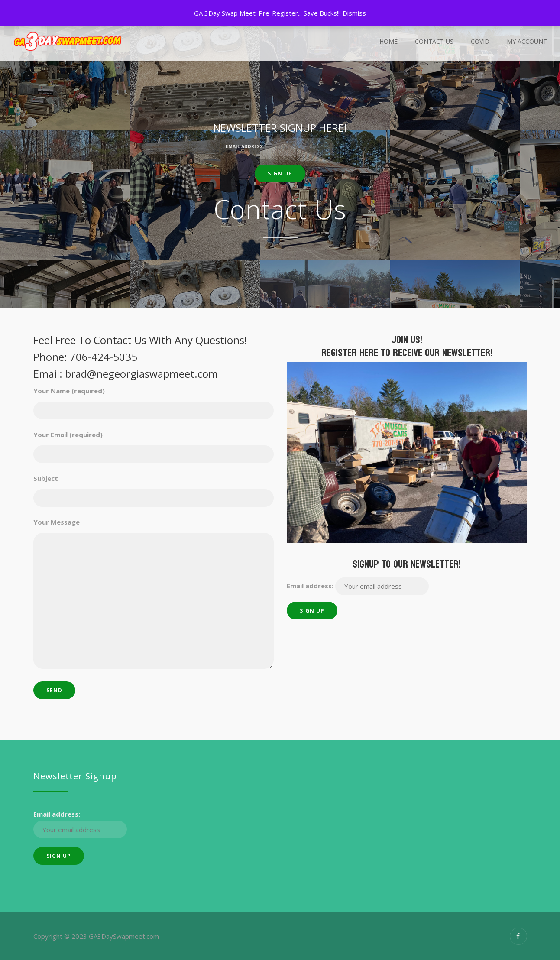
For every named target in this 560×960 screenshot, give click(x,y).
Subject (154, 487)
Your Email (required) (154, 443)
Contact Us (434, 41)
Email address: (280, 147)
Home (388, 41)
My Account (527, 41)
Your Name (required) (154, 399)
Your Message (154, 594)
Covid (480, 41)
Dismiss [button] (354, 13)
